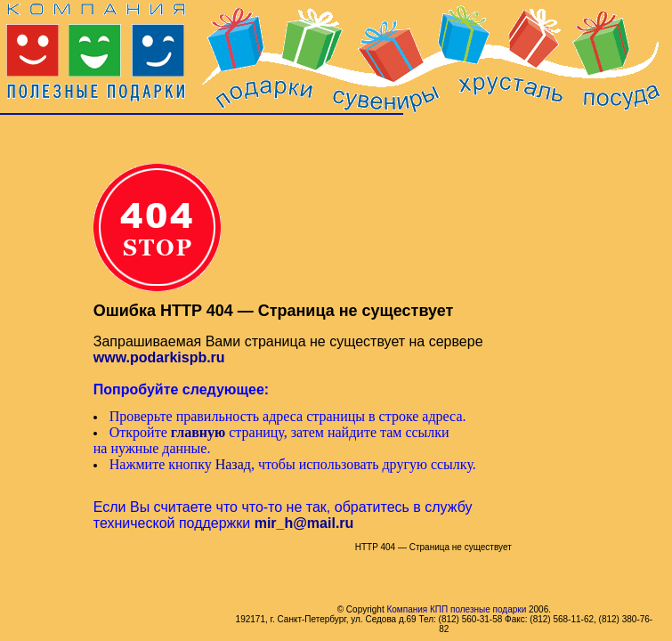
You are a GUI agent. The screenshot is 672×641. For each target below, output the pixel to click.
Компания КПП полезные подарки (456, 609)
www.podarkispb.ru (159, 357)
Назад (233, 464)
